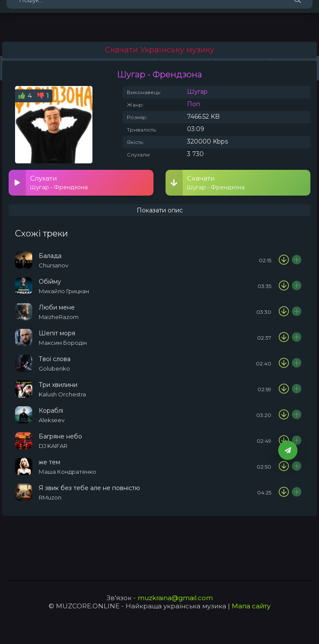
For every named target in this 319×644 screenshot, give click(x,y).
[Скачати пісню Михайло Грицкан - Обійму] (284, 286)
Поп (193, 104)
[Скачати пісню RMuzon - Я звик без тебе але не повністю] (284, 492)
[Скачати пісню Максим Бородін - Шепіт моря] (284, 337)
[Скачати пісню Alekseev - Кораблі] (284, 415)
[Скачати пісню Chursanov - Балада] (284, 260)
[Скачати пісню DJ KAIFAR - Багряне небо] (284, 441)
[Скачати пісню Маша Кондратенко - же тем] (284, 466)
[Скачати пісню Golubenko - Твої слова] (284, 363)
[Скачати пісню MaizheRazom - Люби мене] (284, 312)
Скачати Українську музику (159, 50)
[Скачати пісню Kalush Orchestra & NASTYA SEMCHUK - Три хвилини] (284, 389)
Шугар (197, 92)
